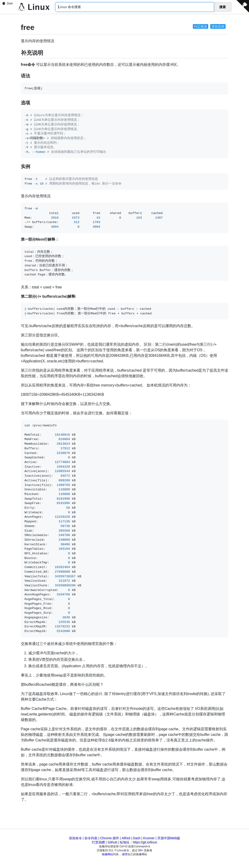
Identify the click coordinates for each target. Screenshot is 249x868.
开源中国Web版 (169, 838)
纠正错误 (200, 26)
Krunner (149, 838)
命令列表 (91, 838)
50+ (141, 850)
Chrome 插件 (110, 838)
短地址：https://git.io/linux (138, 842)
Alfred (126, 838)
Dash (137, 838)
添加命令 (75, 838)
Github (112, 842)
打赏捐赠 (98, 842)
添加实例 (218, 26)
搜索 (223, 7)
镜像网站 (107, 854)
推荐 (125, 854)
